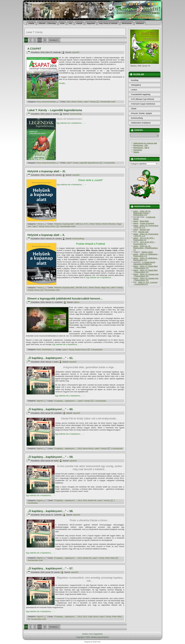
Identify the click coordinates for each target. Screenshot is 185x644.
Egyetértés (98, 634)
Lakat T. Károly (89, 102)
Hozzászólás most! (108, 102)
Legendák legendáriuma (89, 163)
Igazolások (138, 150)
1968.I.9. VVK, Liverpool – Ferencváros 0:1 (145, 283)
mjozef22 (76, 52)
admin (136, 211)
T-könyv (40, 224)
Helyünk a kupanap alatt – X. (46, 235)
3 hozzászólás (109, 163)
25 (45, 40)
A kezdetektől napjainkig (141, 94)
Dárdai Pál (92, 500)
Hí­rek (62, 23)
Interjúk (79, 23)
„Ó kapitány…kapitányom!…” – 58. (50, 511)
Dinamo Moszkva (109, 224)
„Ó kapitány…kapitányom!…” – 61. (50, 358)
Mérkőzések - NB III (141, 148)
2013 (80, 617)
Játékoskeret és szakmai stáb (145, 143)
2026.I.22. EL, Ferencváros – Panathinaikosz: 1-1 (146, 248)
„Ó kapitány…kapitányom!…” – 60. (50, 409)
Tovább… (63, 83)
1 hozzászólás (100, 401)
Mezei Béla (144, 221)
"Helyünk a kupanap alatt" (64, 224)
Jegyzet (40, 401)
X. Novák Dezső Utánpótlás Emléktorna (144, 263)
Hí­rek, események (44, 350)
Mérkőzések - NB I (141, 145)
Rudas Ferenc (81, 350)
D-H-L (86, 224)
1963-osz (79, 224)
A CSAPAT (34, 49)
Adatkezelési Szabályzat (141, 123)
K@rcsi (77, 302)
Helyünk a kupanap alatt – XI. (47, 171)
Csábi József (93, 617)
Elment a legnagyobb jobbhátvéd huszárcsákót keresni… (65, 299)
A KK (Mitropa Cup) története (143, 99)
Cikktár (134, 109)
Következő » (54, 40)
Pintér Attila (110, 558)
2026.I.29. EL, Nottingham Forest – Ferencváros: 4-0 (142, 213)
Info (70, 23)
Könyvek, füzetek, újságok (141, 113)
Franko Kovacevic (147, 223)
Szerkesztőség (75, 114)
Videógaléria (136, 85)
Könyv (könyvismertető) (46, 102)
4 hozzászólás (97, 350)
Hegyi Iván (105, 287)
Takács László (147, 252)
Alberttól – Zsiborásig (47, 23)
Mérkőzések (127, 23)
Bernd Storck (88, 448)
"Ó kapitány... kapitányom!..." (65, 401)
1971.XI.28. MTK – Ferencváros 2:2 (144, 239)
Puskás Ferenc (34, 290)
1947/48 (79, 287)
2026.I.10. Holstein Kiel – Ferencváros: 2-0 (146, 275)
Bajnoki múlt (145, 230)
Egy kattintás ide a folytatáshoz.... (71, 123)
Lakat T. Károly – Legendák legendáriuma (55, 110)
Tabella (136, 152)
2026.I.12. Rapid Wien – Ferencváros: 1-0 (145, 267)
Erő (91, 634)
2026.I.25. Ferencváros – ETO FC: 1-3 (146, 226)
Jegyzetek (91, 23)
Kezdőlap (135, 80)
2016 (68, 102)
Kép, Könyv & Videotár (108, 23)
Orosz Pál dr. (50, 226)
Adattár (31, 23)
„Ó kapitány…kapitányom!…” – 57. (50, 568)
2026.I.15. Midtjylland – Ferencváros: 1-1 (146, 255)
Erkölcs (85, 634)
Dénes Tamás (77, 102)
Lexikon (134, 90)
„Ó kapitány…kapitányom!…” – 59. (50, 457)
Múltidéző (140, 23)
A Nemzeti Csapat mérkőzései (143, 104)
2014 (80, 500)
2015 (80, 448)
